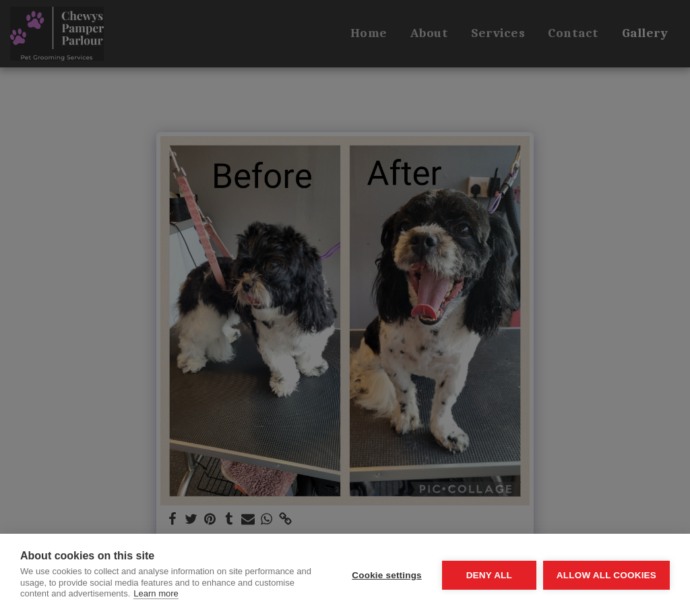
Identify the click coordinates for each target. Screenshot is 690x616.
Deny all (489, 575)
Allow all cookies (606, 575)
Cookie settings (387, 575)
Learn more (156, 593)
